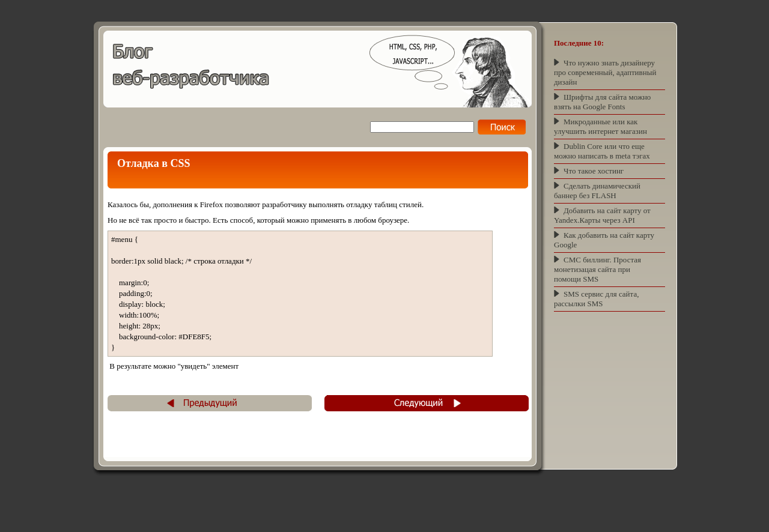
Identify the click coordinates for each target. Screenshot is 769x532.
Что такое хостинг (594, 171)
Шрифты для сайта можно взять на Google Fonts (602, 102)
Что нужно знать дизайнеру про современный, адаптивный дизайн (605, 72)
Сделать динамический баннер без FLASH (597, 191)
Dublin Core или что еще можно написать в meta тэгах (602, 151)
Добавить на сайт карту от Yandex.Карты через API (602, 215)
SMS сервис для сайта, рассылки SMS (596, 299)
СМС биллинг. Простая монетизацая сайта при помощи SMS (597, 269)
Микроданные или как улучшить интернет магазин (600, 126)
